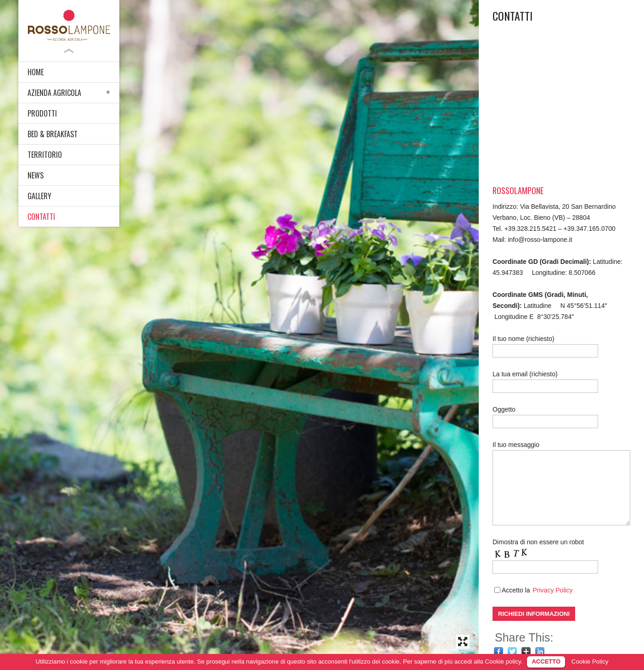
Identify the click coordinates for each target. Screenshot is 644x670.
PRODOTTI (42, 113)
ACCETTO (546, 662)
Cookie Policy (590, 662)
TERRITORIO (45, 155)
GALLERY (39, 196)
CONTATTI (41, 217)
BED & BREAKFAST (53, 134)
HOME (36, 72)
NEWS (36, 175)
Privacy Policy (552, 590)
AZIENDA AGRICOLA (54, 93)
